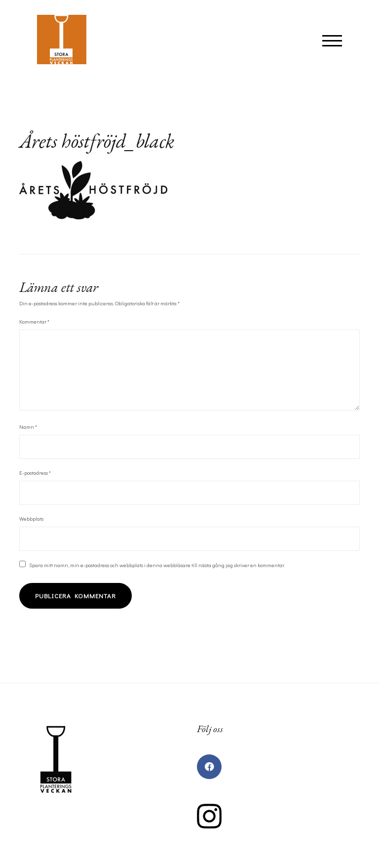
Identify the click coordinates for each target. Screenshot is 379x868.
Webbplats (31, 518)
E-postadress (35, 473)
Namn (28, 427)
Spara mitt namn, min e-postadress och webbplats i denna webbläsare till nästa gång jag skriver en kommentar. (157, 565)
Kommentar (34, 321)
